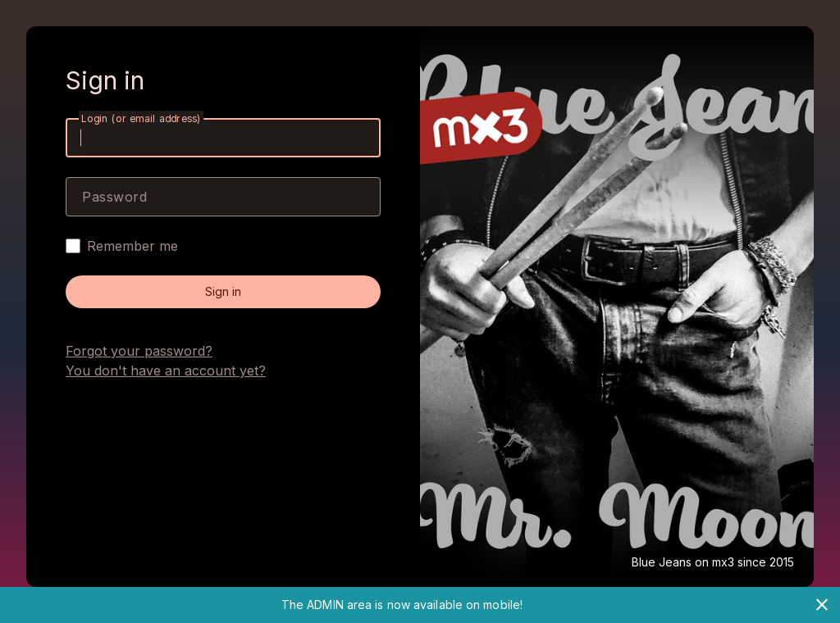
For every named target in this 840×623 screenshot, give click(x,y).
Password (114, 197)
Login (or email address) (141, 118)
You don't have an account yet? (166, 371)
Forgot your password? (139, 351)
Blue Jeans (662, 562)
